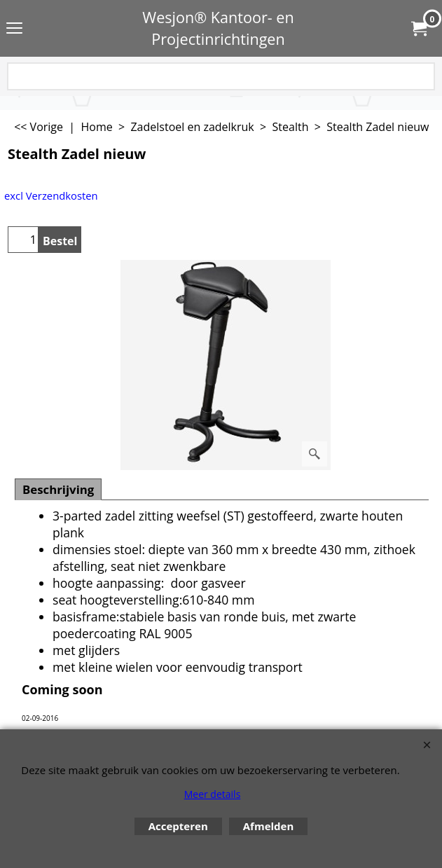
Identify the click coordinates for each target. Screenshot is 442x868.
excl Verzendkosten (51, 195)
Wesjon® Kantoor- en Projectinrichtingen (218, 28)
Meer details (213, 794)
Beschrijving (58, 489)
